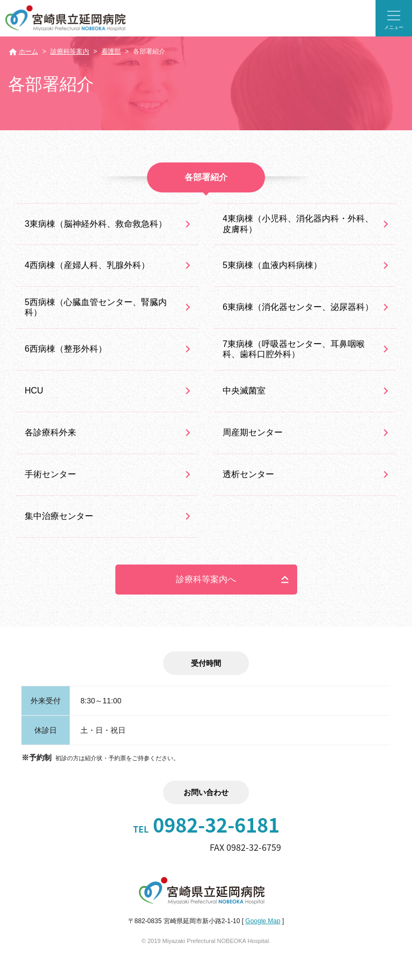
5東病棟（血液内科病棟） (272, 265)
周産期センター (253, 432)
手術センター (50, 474)
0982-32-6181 (206, 825)
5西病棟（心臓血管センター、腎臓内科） (96, 307)
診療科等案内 (70, 51)
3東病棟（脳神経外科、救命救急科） (96, 224)
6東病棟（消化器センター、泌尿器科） (298, 307)
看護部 (111, 51)
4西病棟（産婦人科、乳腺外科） (87, 265)
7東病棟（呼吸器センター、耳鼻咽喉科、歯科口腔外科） (294, 349)
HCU (34, 391)
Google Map (263, 921)
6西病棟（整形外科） (66, 349)
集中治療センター (59, 516)
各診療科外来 (50, 432)
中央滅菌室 (244, 391)
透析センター (248, 474)
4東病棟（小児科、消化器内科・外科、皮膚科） (298, 224)
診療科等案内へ (206, 579)
